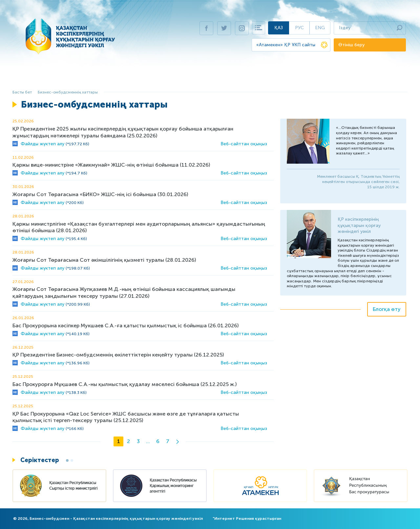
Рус (299, 28)
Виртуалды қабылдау (281, 77)
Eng (320, 28)
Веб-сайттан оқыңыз (244, 144)
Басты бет (31, 77)
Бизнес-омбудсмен (73, 77)
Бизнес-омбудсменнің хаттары (68, 92)
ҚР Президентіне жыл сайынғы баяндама (198, 77)
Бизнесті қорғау (122, 77)
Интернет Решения (234, 519)
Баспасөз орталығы (337, 77)
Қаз (279, 28)
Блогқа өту (387, 309)
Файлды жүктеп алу (42, 144)
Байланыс (379, 77)
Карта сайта (259, 28)
